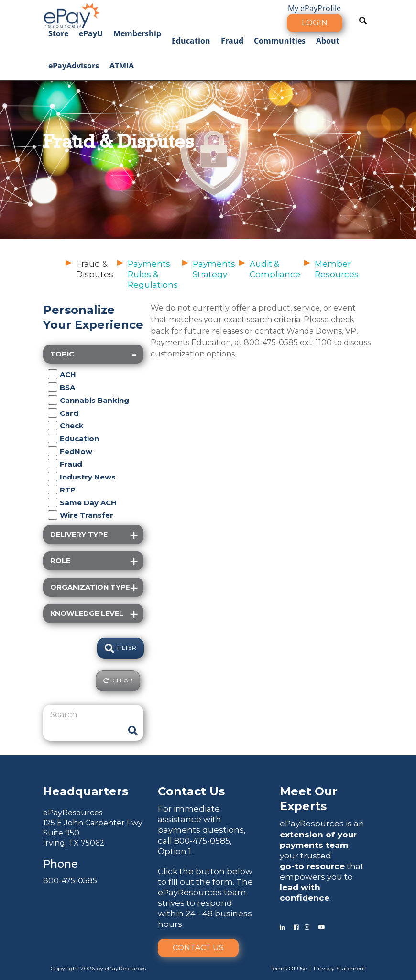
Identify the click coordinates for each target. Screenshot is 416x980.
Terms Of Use (288, 968)
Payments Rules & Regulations (153, 274)
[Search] (86, 715)
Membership (137, 33)
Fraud (232, 41)
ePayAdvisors (74, 66)
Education (191, 41)
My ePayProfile (314, 8)
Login (315, 23)
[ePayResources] (72, 14)
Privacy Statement (340, 968)
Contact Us (198, 948)
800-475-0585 (70, 881)
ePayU (91, 33)
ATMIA (122, 66)
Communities (280, 41)
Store (58, 33)
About (328, 41)
